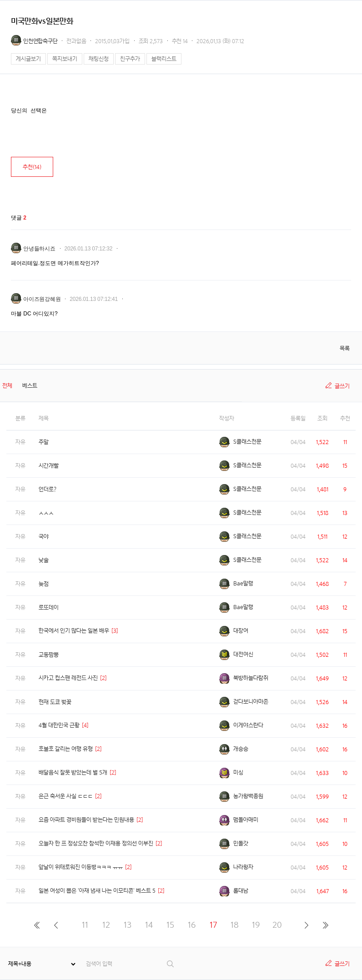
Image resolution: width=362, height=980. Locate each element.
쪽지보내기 (65, 59)
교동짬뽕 (49, 655)
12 (106, 925)
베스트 (30, 386)
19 (256, 925)
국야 (44, 537)
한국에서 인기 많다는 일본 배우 (74, 631)
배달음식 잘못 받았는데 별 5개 (73, 772)
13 (128, 925)
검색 (171, 964)
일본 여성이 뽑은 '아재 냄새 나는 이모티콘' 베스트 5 (97, 891)
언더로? (48, 489)
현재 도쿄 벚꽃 (55, 702)
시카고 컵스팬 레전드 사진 (68, 678)
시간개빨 (49, 466)
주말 (44, 442)
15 (170, 925)
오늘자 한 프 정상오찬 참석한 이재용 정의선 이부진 (96, 843)
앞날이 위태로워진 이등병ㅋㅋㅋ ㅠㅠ (81, 867)
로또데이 (49, 607)
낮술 (44, 560)
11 (85, 925)
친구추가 (130, 59)
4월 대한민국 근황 (59, 725)
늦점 (44, 584)
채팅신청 (99, 59)
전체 (7, 386)
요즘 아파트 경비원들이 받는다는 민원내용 (86, 820)
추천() (32, 167)
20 (277, 925)
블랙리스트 (164, 59)
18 (235, 925)
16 (192, 925)
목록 (345, 348)
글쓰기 (342, 386)
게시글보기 (28, 59)
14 (149, 925)
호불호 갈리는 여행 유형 (66, 749)
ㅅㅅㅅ (46, 513)
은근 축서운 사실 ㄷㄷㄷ (66, 796)
